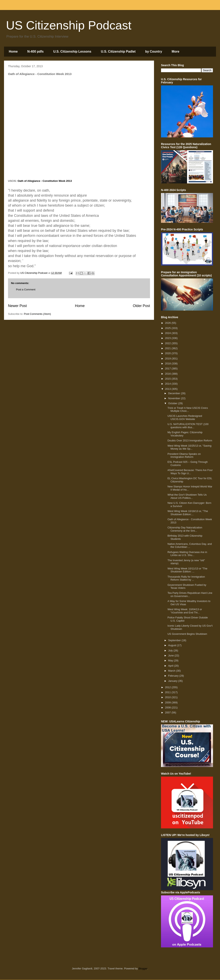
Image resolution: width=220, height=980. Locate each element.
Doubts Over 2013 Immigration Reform (190, 440)
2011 (168, 692)
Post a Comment (26, 289)
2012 (168, 687)
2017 (168, 368)
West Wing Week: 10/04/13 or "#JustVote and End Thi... (185, 611)
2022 (168, 343)
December (175, 393)
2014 (168, 384)
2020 (168, 353)
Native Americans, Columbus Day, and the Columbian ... (190, 545)
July (171, 650)
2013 (168, 389)
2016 (168, 374)
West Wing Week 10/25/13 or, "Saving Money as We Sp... (189, 447)
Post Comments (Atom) (37, 314)
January (173, 681)
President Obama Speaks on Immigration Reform (184, 455)
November (175, 398)
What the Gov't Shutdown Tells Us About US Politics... (187, 496)
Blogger (143, 968)
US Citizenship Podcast (69, 25)
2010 (168, 697)
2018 (168, 363)
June (171, 655)
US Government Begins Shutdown (187, 634)
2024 (168, 333)
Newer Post (17, 306)
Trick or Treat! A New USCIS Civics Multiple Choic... (188, 409)
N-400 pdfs (35, 51)
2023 (168, 338)
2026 (168, 323)
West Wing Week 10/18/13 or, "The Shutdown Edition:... (188, 513)
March (172, 671)
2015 (168, 379)
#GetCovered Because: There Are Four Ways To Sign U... (190, 472)
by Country (154, 51)
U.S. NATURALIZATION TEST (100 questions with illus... (188, 426)
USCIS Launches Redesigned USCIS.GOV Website (185, 417)
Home (13, 51)
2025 (168, 328)
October (173, 403)
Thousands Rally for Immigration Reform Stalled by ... (186, 578)
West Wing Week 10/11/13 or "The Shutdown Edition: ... (187, 570)
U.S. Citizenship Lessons (72, 51)
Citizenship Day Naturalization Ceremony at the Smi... (185, 529)
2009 (168, 702)
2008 (168, 707)
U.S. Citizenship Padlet (118, 51)
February (174, 676)
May (171, 660)
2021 (168, 348)
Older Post (141, 306)
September (175, 640)
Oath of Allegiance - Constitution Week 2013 (45, 181)
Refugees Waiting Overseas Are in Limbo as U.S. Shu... (187, 554)
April (171, 666)
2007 (168, 712)
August (173, 645)
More (175, 51)
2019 (168, 358)
